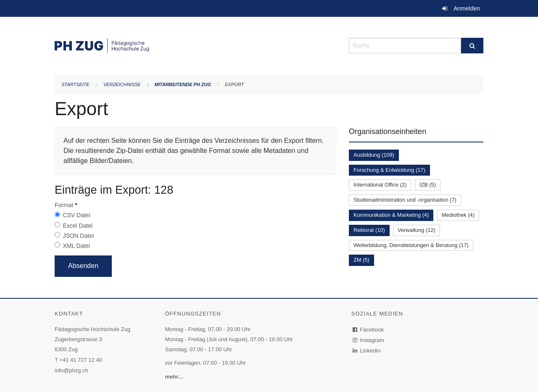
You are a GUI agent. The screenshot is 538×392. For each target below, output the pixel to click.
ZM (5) (361, 260)
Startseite (75, 84)
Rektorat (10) (369, 230)
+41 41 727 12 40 (81, 360)
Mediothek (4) (458, 215)
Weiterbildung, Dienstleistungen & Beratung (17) (411, 245)
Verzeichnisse (122, 84)
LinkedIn (367, 351)
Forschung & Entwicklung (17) (389, 170)
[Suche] (472, 46)
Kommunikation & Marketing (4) (391, 215)
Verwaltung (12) (417, 230)
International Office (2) (380, 185)
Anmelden (467, 8)
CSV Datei (76, 215)
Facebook (369, 330)
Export (234, 84)
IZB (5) (428, 185)
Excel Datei (78, 226)
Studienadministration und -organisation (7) (405, 200)
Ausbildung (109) (374, 155)
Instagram (369, 340)
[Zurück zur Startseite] (195, 45)
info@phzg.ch (71, 370)
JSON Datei (78, 236)
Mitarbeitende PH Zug (183, 84)
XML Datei (76, 246)
